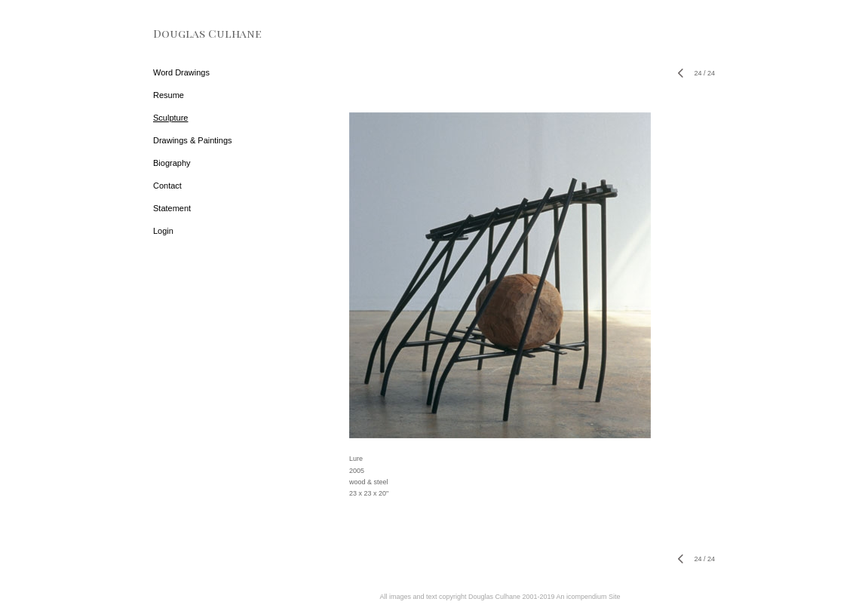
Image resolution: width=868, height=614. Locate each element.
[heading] (191, 34)
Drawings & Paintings (193, 140)
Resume (169, 95)
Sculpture (170, 118)
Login (163, 231)
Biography (172, 163)
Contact (167, 186)
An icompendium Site (589, 597)
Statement (172, 208)
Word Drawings (181, 72)
